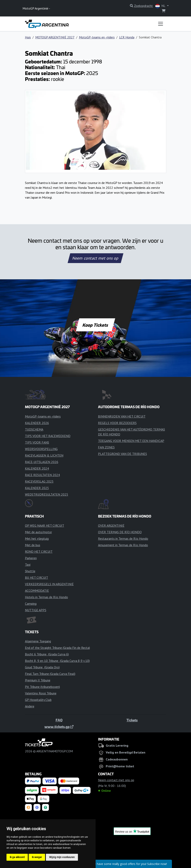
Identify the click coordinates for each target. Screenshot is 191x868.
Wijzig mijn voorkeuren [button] (62, 857)
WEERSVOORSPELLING (41, 449)
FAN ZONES (106, 447)
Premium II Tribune (38, 680)
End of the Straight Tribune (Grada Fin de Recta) (57, 648)
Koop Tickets (95, 325)
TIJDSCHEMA (34, 429)
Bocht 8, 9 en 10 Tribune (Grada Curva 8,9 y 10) (57, 661)
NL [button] (161, 6)
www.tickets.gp (59, 727)
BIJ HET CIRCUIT (37, 578)
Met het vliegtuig (37, 538)
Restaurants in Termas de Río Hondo (123, 538)
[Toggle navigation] (161, 24)
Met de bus (33, 545)
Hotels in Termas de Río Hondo (46, 597)
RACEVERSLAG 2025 (39, 481)
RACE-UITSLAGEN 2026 (42, 462)
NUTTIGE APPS (36, 610)
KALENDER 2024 (37, 468)
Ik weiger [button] (37, 857)
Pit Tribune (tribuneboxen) (42, 687)
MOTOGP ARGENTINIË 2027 (55, 37)
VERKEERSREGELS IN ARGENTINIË (49, 584)
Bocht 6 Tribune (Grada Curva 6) (47, 654)
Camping (31, 604)
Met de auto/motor (38, 532)
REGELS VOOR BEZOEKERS (117, 423)
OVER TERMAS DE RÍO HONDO (120, 532)
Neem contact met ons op (95, 258)
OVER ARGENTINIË (111, 525)
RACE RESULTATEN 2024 (42, 475)
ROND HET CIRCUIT (39, 551)
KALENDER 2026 (37, 423)
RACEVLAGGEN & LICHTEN (44, 455)
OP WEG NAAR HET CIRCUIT (45, 525)
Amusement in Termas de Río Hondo (123, 545)
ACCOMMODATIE (37, 591)
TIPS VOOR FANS (37, 442)
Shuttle (30, 571)
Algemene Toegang (38, 641)
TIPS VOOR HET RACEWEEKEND (48, 436)
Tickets (132, 720)
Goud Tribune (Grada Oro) (42, 667)
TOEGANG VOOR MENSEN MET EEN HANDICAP (131, 441)
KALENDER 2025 (37, 488)
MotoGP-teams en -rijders (97, 37)
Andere (30, 706)
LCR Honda (127, 37)
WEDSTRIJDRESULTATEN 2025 (47, 494)
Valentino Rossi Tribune (41, 693)
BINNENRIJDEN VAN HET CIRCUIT (122, 416)
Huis (28, 37)
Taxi (28, 565)
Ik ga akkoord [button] (17, 857)
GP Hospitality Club (38, 700)
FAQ (59, 720)
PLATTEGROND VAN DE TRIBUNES (122, 454)
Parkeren (31, 558)
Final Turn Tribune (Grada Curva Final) (50, 674)
